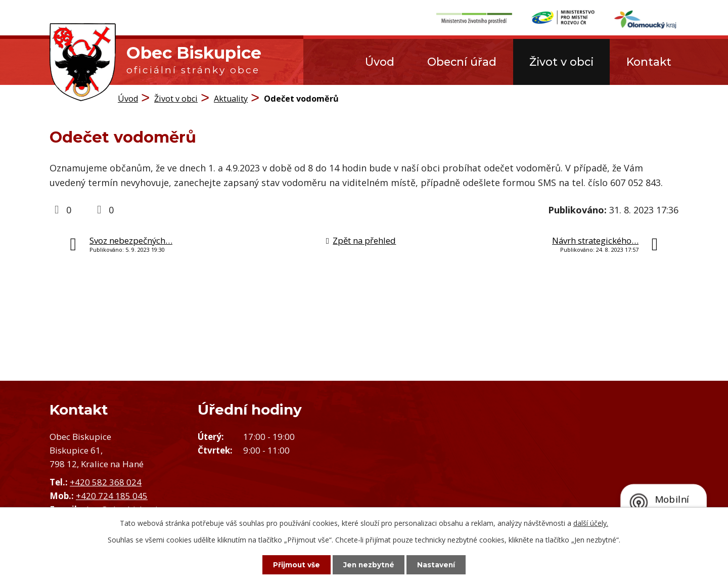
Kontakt (649, 62)
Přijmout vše (293, 564)
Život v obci (561, 62)
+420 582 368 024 (106, 482)
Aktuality (231, 99)
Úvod (380, 62)
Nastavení (440, 564)
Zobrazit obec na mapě (546, 467)
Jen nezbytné (369, 564)
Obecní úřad (462, 62)
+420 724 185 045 (112, 496)
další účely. (591, 523)
